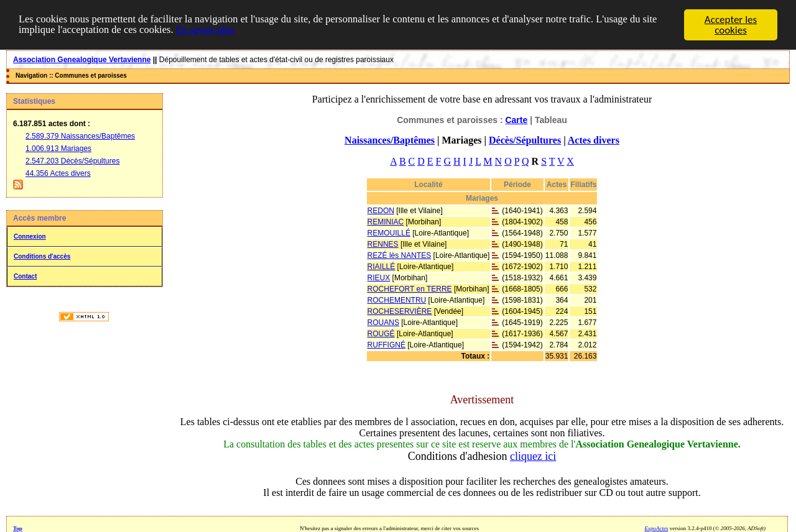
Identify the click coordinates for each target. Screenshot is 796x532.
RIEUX (379, 278)
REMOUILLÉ (389, 233)
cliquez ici (533, 456)
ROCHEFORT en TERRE (410, 289)
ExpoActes (656, 528)
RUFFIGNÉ (386, 345)
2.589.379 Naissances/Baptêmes (80, 136)
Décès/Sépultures (525, 140)
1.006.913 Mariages (58, 149)
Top (18, 528)
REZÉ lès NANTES (400, 255)
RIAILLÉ (382, 267)
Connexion (30, 236)
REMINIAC (386, 222)
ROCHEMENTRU (397, 300)
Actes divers (594, 140)
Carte (516, 120)
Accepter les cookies (731, 25)
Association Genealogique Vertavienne (82, 60)
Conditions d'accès (42, 256)
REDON (381, 211)
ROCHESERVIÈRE (400, 311)
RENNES (383, 244)
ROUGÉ (381, 334)
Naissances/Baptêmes (390, 140)
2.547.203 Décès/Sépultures (72, 161)
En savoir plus (211, 30)
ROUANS (383, 323)
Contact (25, 276)
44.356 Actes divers (58, 173)
